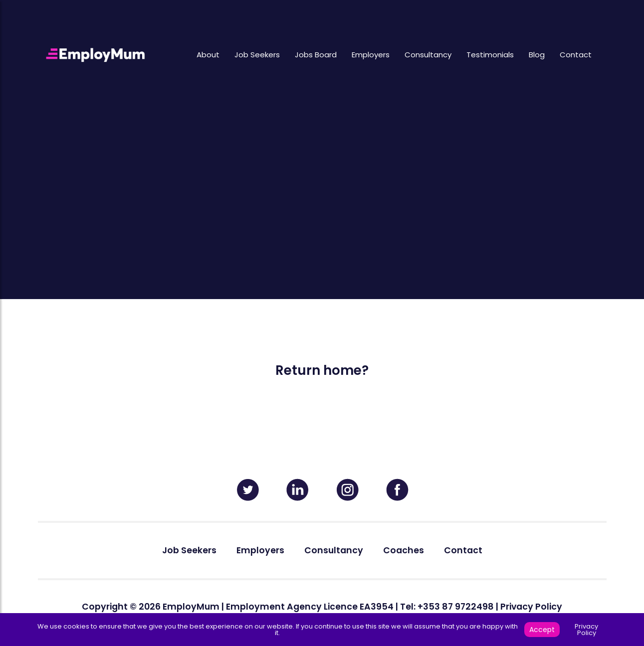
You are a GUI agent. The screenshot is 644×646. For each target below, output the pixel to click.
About (208, 55)
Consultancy (428, 55)
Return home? (322, 370)
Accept (542, 630)
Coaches (404, 550)
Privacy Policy (531, 607)
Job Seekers (257, 55)
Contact (576, 55)
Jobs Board (316, 55)
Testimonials (490, 55)
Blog (537, 55)
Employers (371, 55)
